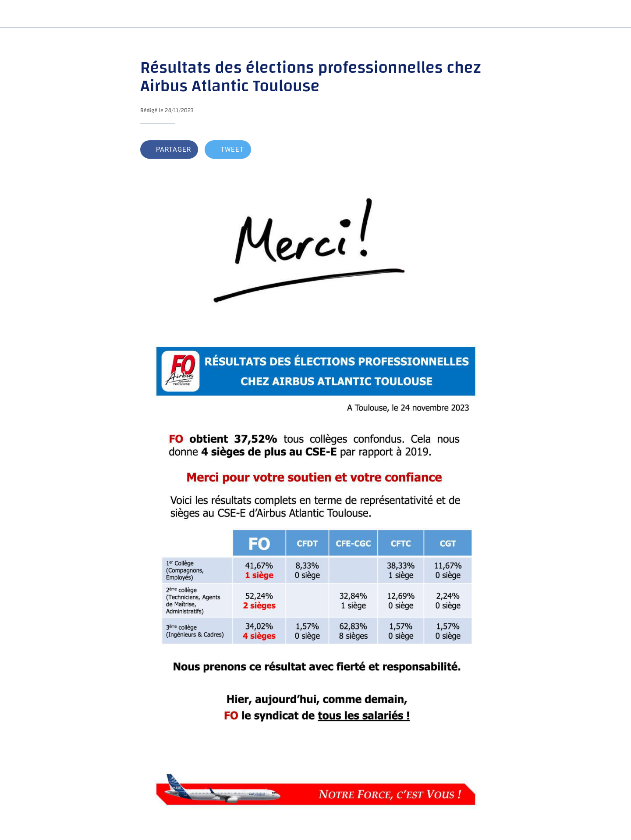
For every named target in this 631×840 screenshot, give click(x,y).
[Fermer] (18, 14)
